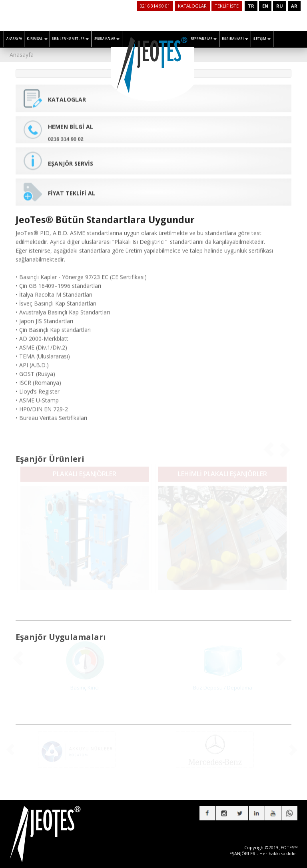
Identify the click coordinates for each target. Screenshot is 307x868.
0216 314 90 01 (155, 6)
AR (294, 6)
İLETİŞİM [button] (262, 39)
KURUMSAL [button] (37, 39)
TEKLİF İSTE (227, 6)
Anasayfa (22, 55)
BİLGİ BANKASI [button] (235, 39)
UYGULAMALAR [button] (107, 39)
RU (280, 6)
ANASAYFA (14, 39)
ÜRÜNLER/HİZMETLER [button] (71, 39)
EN (265, 6)
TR (251, 6)
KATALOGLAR (192, 6)
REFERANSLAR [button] (204, 39)
